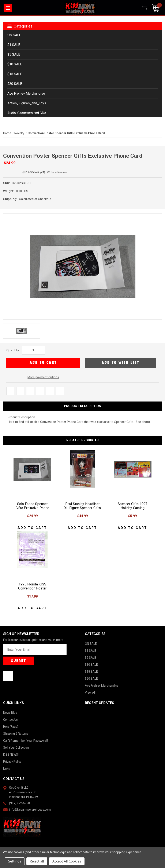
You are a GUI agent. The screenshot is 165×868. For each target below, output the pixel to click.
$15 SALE (15, 74)
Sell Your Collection (16, 748)
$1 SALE (14, 45)
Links (7, 769)
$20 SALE (15, 84)
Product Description (83, 406)
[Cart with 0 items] (157, 8)
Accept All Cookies (67, 861)
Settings (15, 861)
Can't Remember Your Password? (26, 741)
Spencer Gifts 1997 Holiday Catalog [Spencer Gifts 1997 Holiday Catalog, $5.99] (133, 506)
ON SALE (14, 35)
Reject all (37, 861)
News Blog (10, 713)
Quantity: (13, 350)
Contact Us (10, 720)
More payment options (43, 377)
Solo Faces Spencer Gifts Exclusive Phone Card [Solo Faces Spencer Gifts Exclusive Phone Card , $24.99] (32, 508)
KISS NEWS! (11, 755)
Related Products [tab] (82, 440)
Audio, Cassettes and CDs (27, 113)
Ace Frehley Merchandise (26, 93)
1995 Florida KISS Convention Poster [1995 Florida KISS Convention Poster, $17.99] (32, 586)
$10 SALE (15, 64)
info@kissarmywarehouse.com (30, 810)
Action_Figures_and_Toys (27, 103)
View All (90, 693)
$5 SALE (14, 55)
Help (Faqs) (11, 727)
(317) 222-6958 (19, 803)
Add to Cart (32, 528)
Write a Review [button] (60, 172)
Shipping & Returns (16, 734)
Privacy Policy (12, 762)
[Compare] (147, 8)
